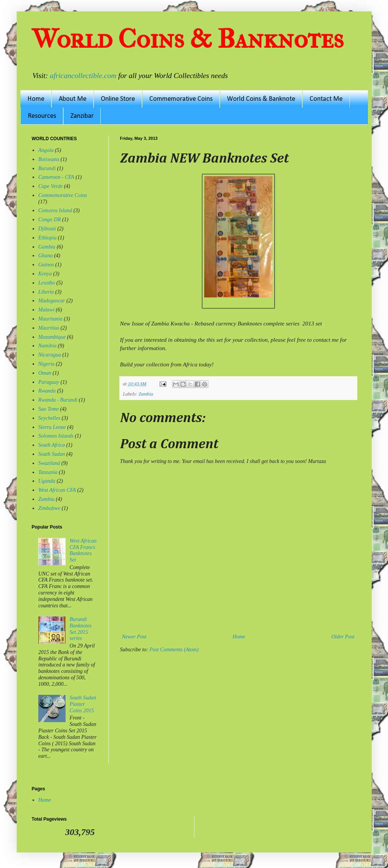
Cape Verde (50, 186)
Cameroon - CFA (56, 177)
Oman (45, 373)
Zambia (146, 394)
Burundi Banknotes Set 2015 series (81, 629)
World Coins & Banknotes (188, 39)
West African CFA (57, 490)
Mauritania (50, 319)
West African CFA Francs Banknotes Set (83, 550)
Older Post (343, 637)
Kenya (45, 274)
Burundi (47, 168)
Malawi (46, 310)
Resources (42, 116)
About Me (73, 99)
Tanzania (48, 472)
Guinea (46, 265)
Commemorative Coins (181, 99)
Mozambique (52, 337)
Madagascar (52, 301)
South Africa (52, 445)
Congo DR (50, 220)
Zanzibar (82, 116)
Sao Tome (48, 409)
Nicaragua (50, 355)
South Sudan (52, 454)
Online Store (118, 99)
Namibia (47, 346)
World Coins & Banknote (261, 99)
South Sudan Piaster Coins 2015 (83, 704)
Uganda (47, 481)
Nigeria (46, 364)
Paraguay (49, 382)
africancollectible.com (83, 76)
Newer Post (134, 637)
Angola (46, 150)
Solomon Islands (56, 436)
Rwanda (47, 391)
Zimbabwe (49, 508)
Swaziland (49, 463)
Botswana (49, 159)
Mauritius (49, 328)
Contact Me (326, 99)
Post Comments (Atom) (174, 650)
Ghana (45, 256)
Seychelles (49, 418)
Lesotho (47, 283)
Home (36, 99)
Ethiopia (47, 238)
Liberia (46, 292)
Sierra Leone (52, 427)
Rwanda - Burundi (58, 400)
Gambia (47, 247)
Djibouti (47, 229)
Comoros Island (55, 210)
